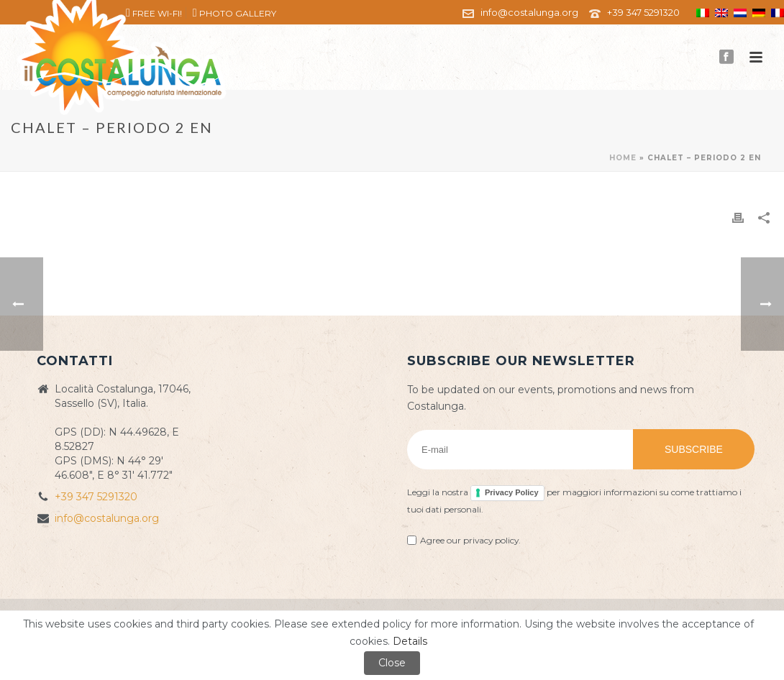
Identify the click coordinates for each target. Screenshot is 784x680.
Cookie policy (510, 619)
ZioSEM (613, 619)
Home (623, 158)
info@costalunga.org (529, 12)
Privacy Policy (512, 492)
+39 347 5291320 (643, 12)
